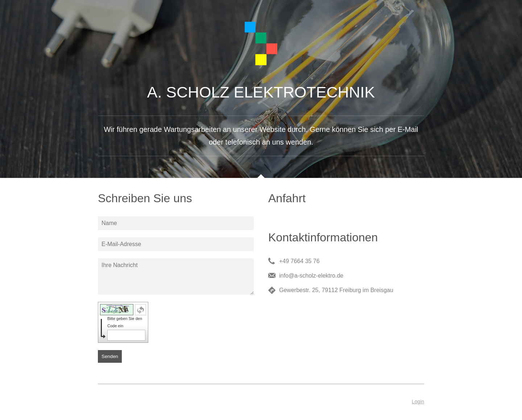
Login (418, 402)
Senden (110, 356)
